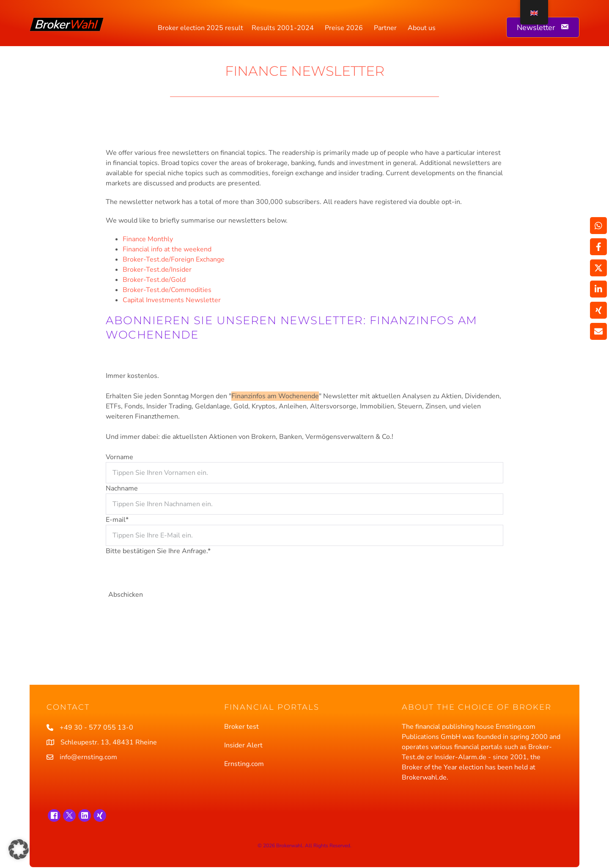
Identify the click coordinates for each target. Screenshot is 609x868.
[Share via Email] (598, 331)
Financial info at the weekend (167, 249)
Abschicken (126, 595)
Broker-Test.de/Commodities (167, 290)
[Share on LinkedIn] (598, 289)
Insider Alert (243, 745)
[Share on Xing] (598, 310)
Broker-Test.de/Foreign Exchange (174, 259)
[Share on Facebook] (598, 247)
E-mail (117, 520)
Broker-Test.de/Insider (157, 270)
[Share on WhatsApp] (598, 226)
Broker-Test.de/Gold (154, 280)
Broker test (241, 727)
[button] (19, 849)
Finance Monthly (148, 239)
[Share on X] (598, 268)
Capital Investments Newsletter (172, 300)
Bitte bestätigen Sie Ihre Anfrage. (158, 551)
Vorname (119, 457)
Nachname (122, 488)
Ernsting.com (244, 764)
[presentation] (170, 573)
